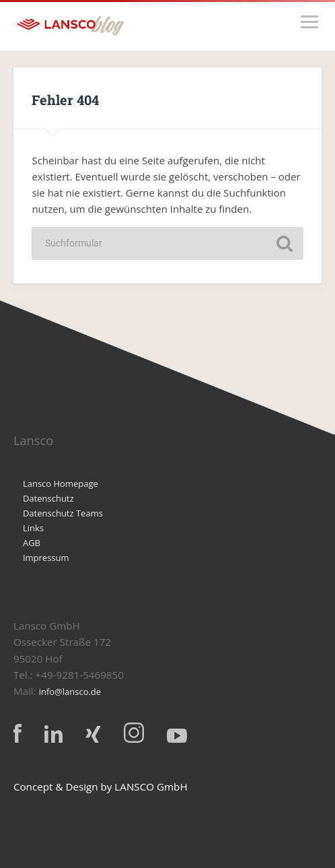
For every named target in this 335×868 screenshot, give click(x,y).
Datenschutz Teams (63, 513)
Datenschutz (48, 498)
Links (33, 528)
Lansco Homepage (61, 483)
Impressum (46, 558)
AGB (32, 543)
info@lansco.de (70, 692)
